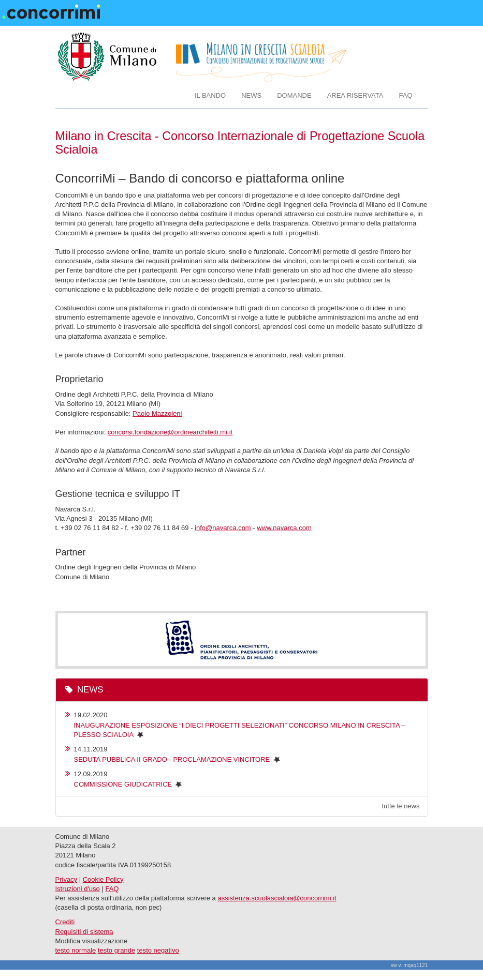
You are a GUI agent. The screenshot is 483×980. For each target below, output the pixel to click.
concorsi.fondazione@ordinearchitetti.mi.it (170, 432)
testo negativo (158, 950)
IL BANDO (210, 95)
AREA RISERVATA (355, 95)
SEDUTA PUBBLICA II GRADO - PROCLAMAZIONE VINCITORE (172, 759)
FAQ (405, 95)
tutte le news (401, 806)
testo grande (116, 950)
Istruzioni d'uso (78, 889)
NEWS (251, 95)
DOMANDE (294, 95)
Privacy (67, 879)
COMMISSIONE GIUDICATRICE (123, 784)
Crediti (65, 922)
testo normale (76, 950)
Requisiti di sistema (84, 932)
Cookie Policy (103, 879)
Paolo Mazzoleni (157, 413)
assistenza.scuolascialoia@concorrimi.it (277, 898)
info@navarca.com (223, 528)
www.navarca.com (284, 528)
